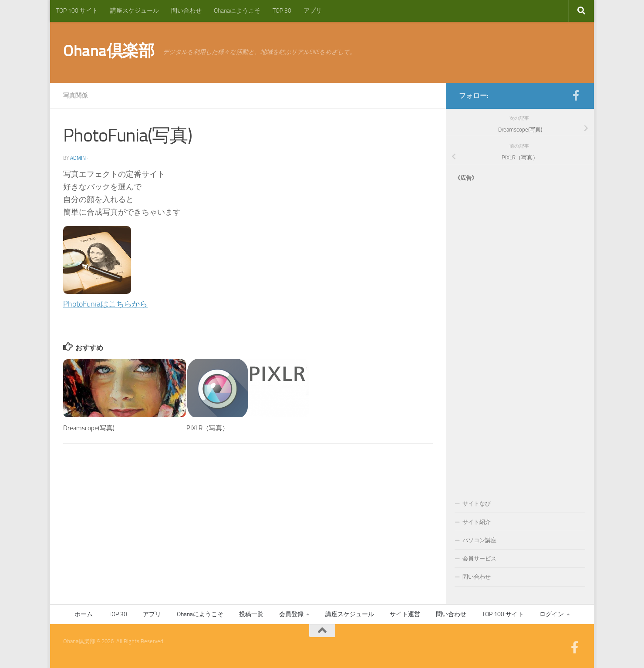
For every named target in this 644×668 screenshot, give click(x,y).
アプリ (313, 11)
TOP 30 (282, 11)
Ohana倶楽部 (109, 51)
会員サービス (479, 558)
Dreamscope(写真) (89, 428)
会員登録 (291, 614)
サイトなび (477, 504)
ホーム (84, 614)
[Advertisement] (520, 332)
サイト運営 (405, 614)
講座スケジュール (135, 11)
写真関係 (75, 96)
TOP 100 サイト (77, 11)
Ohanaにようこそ (237, 11)
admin (78, 158)
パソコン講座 (479, 540)
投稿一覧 (251, 614)
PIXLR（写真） (207, 428)
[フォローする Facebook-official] (576, 95)
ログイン (552, 614)
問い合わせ (186, 11)
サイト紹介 (477, 522)
